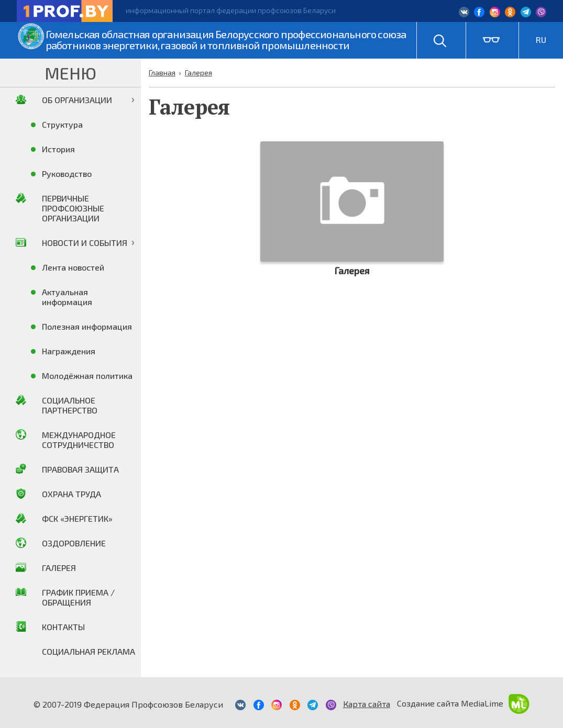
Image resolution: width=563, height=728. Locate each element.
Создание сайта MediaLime (463, 703)
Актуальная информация (67, 297)
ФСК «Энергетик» (77, 518)
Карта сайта (367, 704)
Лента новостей (73, 267)
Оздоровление (74, 543)
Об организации (77, 100)
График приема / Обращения (78, 597)
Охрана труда (71, 494)
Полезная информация (87, 326)
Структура (62, 124)
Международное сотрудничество (79, 440)
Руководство (67, 173)
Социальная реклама (89, 651)
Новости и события (85, 243)
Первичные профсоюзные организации (73, 208)
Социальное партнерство (70, 405)
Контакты (63, 627)
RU (541, 40)
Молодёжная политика (87, 376)
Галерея (59, 568)
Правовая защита (80, 469)
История (58, 149)
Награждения (69, 351)
